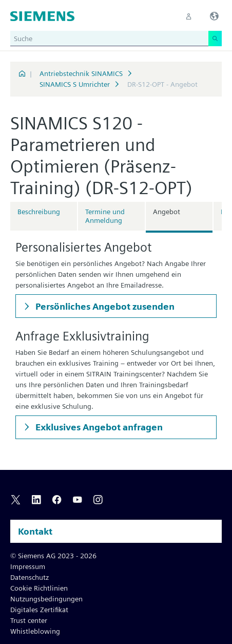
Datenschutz (30, 577)
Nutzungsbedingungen (46, 599)
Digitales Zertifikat (39, 610)
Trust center (29, 620)
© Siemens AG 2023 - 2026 (53, 556)
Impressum (28, 566)
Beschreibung (39, 212)
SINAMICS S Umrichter (75, 84)
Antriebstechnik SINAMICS (81, 73)
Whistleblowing (35, 631)
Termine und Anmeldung (105, 216)
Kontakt (35, 531)
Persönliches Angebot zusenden (104, 306)
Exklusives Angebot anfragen (98, 427)
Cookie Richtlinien (39, 588)
